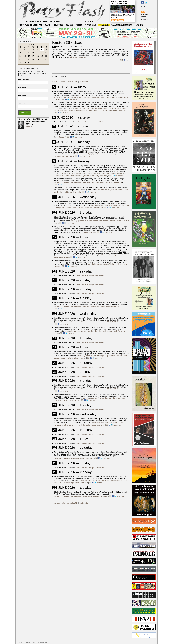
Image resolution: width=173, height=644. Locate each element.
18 (38, 56)
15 (25, 56)
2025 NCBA (36, 25)
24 (33, 59)
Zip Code (22, 104)
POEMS (79, 25)
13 (46, 53)
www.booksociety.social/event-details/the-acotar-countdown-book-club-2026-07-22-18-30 (87, 389)
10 (33, 53)
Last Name (22, 95)
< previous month (58, 82)
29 (25, 63)
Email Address (24, 79)
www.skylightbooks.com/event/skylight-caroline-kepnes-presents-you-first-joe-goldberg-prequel (88, 182)
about (143, 6)
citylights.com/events (78, 57)
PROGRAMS (90, 25)
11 (38, 53)
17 (33, 56)
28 (20, 63)
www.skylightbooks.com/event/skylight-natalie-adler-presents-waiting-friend (81, 496)
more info (29, 126)
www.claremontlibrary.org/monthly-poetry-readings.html (75, 458)
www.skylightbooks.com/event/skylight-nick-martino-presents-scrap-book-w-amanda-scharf (87, 306)
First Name (22, 87)
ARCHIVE (139, 25)
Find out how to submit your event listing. (90, 122)
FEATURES (59, 25)
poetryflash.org (60, 137)
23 (29, 59)
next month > (84, 82)
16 (29, 56)
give (143, 11)
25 (38, 59)
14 (20, 56)
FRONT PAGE (24, 25)
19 (42, 56)
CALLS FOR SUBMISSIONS (122, 25)
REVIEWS (69, 25)
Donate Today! (118, 20)
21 (20, 59)
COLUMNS (48, 25)
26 (42, 59)
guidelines (145, 14)
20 (46, 56)
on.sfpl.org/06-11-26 (88, 232)
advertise (144, 9)
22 (25, 59)
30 (29, 63)
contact (144, 17)
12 (42, 53)
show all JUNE (72, 82)
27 (46, 59)
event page (73, 100)
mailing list (145, 19)
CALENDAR (104, 25)
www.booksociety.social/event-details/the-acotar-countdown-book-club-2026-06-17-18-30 (87, 322)
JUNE (33, 44)
